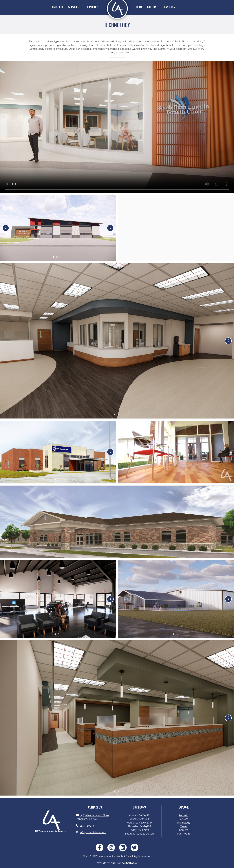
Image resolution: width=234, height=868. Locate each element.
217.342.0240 (87, 826)
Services (74, 8)
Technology (92, 8)
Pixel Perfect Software (124, 863)
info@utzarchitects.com (93, 832)
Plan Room (169, 8)
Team (139, 8)
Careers (152, 8)
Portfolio (57, 8)
